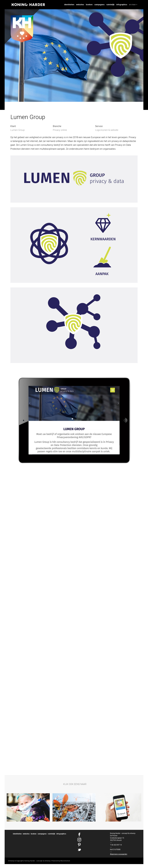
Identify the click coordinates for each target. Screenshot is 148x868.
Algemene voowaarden (119, 854)
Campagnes (99, 5)
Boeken (89, 5)
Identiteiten (69, 5)
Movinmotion (65, 861)
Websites (80, 5)
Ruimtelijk (110, 5)
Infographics (122, 5)
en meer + (133, 5)
